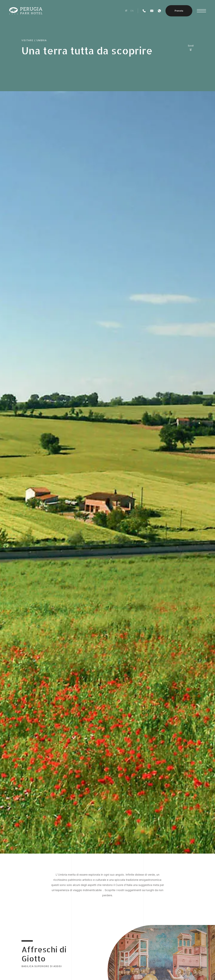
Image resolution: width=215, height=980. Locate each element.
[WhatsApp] (159, 11)
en (132, 11)
